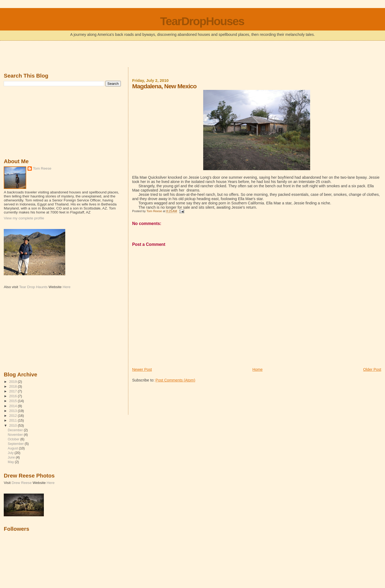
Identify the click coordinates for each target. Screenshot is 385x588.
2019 (13, 382)
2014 (13, 406)
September (16, 444)
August (13, 448)
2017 (13, 391)
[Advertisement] (192, 55)
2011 (13, 420)
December (16, 430)
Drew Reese (22, 483)
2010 (13, 425)
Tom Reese (42, 168)
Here (66, 287)
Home (257, 369)
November (16, 435)
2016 (13, 396)
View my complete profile (24, 218)
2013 (13, 411)
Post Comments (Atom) (176, 380)
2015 (13, 401)
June (12, 457)
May (11, 462)
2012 (13, 416)
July (11, 453)
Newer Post (142, 369)
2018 (13, 386)
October (14, 439)
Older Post (372, 369)
